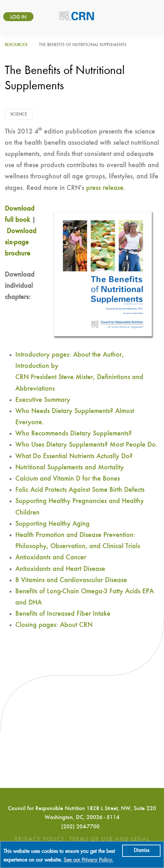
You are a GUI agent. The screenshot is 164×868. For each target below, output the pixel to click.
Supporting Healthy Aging (52, 524)
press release (105, 188)
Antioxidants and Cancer (51, 557)
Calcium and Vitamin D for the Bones (68, 479)
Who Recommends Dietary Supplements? (74, 434)
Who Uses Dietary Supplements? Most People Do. (86, 445)
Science (19, 114)
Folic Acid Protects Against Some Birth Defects (80, 490)
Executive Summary (43, 400)
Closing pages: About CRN (54, 625)
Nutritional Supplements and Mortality (70, 467)
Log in (18, 17)
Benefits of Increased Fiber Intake (63, 614)
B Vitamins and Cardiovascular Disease (71, 580)
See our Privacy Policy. (88, 860)
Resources (16, 45)
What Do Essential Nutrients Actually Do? (74, 456)
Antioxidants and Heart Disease (60, 569)
